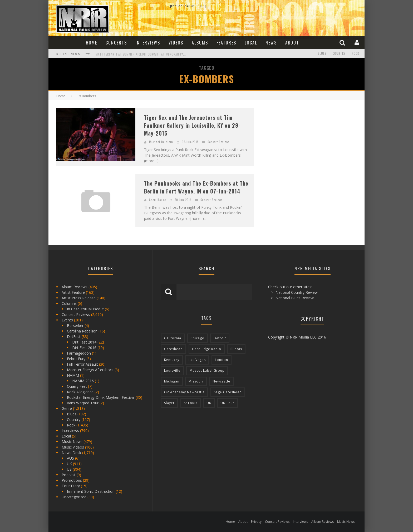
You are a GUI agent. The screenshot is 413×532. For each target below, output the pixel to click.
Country (339, 54)
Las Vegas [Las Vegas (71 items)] (197, 360)
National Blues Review (295, 298)
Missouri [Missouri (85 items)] (196, 381)
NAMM (73, 375)
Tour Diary (71, 486)
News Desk (71, 453)
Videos (176, 43)
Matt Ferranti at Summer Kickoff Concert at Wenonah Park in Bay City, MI (153, 54)
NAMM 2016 (83, 381)
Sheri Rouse (158, 200)
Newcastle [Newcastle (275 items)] (221, 381)
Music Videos (73, 447)
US (69, 469)
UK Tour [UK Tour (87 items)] (227, 403)
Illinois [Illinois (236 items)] (236, 349)
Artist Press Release (79, 298)
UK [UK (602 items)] (209, 403)
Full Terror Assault (82, 364)
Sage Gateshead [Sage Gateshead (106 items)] (228, 392)
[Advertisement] (301, 141)
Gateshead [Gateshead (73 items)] (173, 349)
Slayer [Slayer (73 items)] (169, 403)
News (271, 43)
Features (226, 43)
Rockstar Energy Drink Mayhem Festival (101, 397)
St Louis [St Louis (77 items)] (191, 403)
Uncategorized (74, 497)
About (292, 43)
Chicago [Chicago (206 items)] (197, 338)
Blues (322, 54)
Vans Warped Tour (83, 403)
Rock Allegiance (80, 392)
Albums (200, 43)
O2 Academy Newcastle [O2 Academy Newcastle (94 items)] (184, 392)
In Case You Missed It (85, 309)
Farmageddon (79, 353)
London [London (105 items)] (222, 360)
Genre (67, 408)
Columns (69, 303)
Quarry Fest (77, 386)
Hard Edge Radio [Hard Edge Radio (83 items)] (207, 349)
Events (67, 320)
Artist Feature (73, 292)
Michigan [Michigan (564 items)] (172, 381)
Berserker (75, 325)
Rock (356, 54)
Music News (72, 442)
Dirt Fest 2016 (84, 348)
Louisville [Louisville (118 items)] (172, 371)
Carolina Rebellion (82, 331)
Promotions (72, 480)
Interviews (148, 43)
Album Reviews (75, 287)
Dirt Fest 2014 (84, 342)
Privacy (256, 522)
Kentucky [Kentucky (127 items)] (172, 360)
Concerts (116, 43)
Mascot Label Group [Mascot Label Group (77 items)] (207, 371)
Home (92, 43)
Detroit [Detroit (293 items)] (220, 338)
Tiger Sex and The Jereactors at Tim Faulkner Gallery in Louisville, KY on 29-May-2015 (192, 125)
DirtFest (74, 337)
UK (69, 464)
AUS (70, 458)
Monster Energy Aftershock (90, 370)
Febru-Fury (76, 359)
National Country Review (297, 292)
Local (251, 43)
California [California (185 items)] (173, 338)
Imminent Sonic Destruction (91, 491)
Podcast (69, 475)
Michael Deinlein (161, 142)
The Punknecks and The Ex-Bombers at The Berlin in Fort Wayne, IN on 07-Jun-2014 (196, 187)
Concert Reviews (219, 142)
